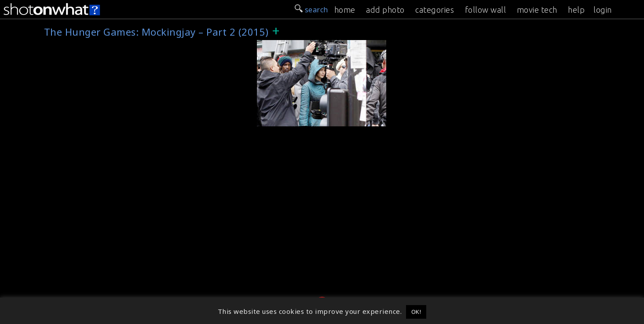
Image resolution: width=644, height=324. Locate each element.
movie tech (537, 10)
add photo (385, 10)
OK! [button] (416, 312)
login (603, 10)
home (345, 10)
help (576, 10)
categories (435, 10)
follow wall (486, 10)
